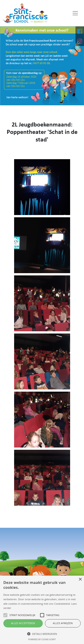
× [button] (80, 580)
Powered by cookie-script (42, 639)
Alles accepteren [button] (23, 623)
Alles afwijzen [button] (63, 623)
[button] (42, 634)
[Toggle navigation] (75, 13)
